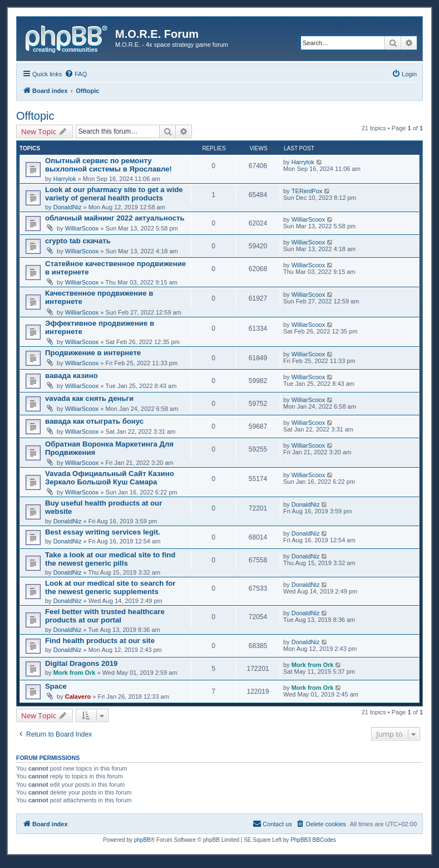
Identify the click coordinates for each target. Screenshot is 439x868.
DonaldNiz (68, 207)
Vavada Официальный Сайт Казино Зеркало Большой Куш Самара (110, 478)
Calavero (78, 697)
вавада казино (71, 376)
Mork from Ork (75, 673)
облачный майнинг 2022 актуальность (115, 218)
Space (56, 686)
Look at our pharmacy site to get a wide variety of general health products (114, 194)
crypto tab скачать (78, 241)
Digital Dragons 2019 (81, 663)
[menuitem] (76, 74)
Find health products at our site (100, 641)
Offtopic (35, 116)
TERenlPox (307, 191)
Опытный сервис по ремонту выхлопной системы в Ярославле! (108, 165)
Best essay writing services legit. (103, 532)
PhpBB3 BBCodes (313, 840)
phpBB (142, 840)
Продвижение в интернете (93, 353)
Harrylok (65, 179)
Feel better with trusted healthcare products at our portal (105, 616)
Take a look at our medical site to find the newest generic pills (110, 559)
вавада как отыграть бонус (94, 421)
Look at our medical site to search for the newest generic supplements (110, 587)
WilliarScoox (82, 228)
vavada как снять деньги (89, 398)
